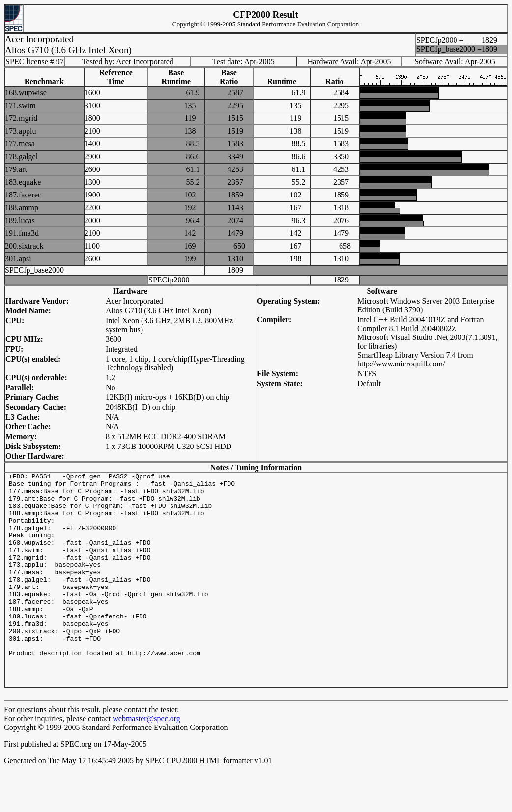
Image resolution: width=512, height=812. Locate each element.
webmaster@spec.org (146, 761)
